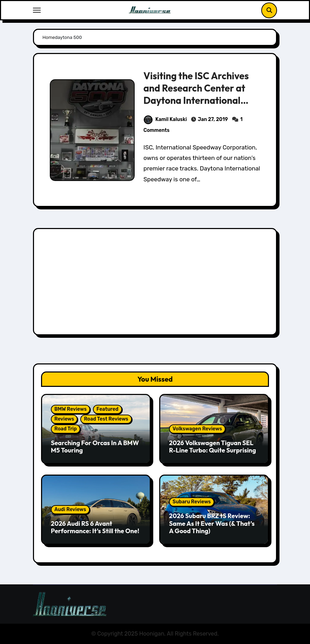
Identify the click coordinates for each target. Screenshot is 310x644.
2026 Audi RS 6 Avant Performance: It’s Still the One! (95, 527)
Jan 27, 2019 (213, 119)
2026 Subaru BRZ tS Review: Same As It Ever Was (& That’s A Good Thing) (212, 523)
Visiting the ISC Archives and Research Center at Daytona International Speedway (196, 94)
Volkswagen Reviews (197, 429)
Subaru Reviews (192, 502)
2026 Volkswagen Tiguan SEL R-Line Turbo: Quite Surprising (213, 447)
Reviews (64, 419)
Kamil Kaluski (165, 119)
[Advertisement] (156, 283)
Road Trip (66, 429)
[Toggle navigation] (37, 10)
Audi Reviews (70, 509)
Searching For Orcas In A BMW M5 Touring (95, 447)
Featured (107, 409)
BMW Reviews (70, 409)
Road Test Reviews (106, 419)
